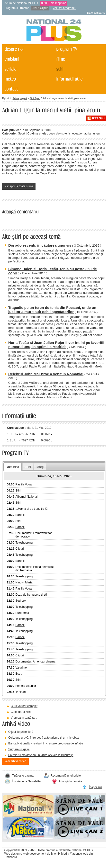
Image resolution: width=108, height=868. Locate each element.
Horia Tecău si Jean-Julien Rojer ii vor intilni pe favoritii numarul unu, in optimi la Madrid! (56, 345)
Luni (28, 467)
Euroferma (22, 613)
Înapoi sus (95, 787)
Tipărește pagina (23, 776)
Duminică (13, 467)
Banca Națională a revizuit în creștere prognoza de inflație (46, 743)
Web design (12, 854)
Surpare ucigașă (19, 749)
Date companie (96, 13)
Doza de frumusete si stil (31, 595)
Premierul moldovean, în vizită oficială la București (41, 755)
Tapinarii (21, 692)
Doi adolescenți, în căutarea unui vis (40, 245)
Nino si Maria (24, 582)
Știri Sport (35, 98)
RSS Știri (98, 118)
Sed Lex (21, 601)
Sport (22, 134)
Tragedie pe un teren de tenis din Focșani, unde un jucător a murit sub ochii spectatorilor (52, 310)
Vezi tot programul (64, 8)
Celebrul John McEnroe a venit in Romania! (46, 374)
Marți (40, 467)
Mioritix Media (60, 854)
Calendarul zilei (21, 712)
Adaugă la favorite (70, 781)
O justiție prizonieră (21, 732)
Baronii (20, 515)
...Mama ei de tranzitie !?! (32, 509)
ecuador (77, 134)
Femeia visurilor (26, 686)
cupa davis (56, 134)
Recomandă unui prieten (67, 776)
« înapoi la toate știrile (19, 186)
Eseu (19, 674)
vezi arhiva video (15, 761)
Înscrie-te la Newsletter (27, 781)
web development (35, 854)
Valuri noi (21, 668)
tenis (67, 134)
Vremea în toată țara (24, 718)
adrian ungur (92, 134)
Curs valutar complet (24, 706)
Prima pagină (20, 98)
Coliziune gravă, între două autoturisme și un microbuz (44, 738)
